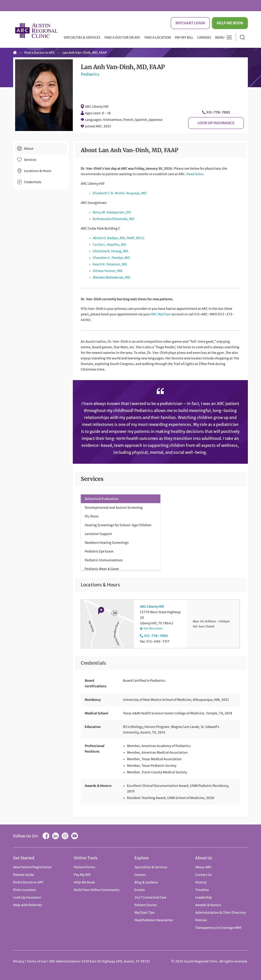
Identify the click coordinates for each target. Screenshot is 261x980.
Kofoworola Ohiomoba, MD (114, 219)
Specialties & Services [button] (82, 37)
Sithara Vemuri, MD (108, 271)
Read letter (195, 174)
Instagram (65, 836)
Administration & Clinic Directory (221, 913)
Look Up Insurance (216, 123)
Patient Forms (85, 867)
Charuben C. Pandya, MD (111, 258)
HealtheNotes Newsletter (154, 920)
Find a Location (158, 37)
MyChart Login (190, 23)
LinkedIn (56, 836)
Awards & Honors (208, 905)
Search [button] (242, 37)
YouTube (75, 836)
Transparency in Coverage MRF (218, 928)
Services (30, 160)
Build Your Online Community (97, 890)
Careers (204, 37)
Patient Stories (146, 905)
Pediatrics (90, 74)
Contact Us (204, 875)
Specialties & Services (151, 867)
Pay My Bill (184, 37)
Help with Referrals (28, 905)
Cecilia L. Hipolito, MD (110, 245)
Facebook (46, 836)
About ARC (203, 867)
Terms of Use (37, 961)
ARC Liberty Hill (97, 107)
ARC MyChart (161, 314)
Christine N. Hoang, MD (111, 251)
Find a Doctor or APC (122, 37)
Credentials (33, 182)
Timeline (202, 890)
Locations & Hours (38, 171)
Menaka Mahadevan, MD (112, 277)
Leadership (204, 897)
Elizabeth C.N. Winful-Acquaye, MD (120, 193)
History (201, 882)
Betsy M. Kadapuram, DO (112, 212)
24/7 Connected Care (150, 897)
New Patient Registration (32, 867)
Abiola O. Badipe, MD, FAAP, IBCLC (119, 238)
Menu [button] (220, 37)
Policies (201, 920)
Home (15, 53)
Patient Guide (24, 875)
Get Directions (153, 628)
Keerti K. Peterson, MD (110, 264)
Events (140, 890)
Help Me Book (230, 23)
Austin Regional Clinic (37, 30)
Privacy (19, 961)
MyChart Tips (145, 913)
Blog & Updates (146, 882)
